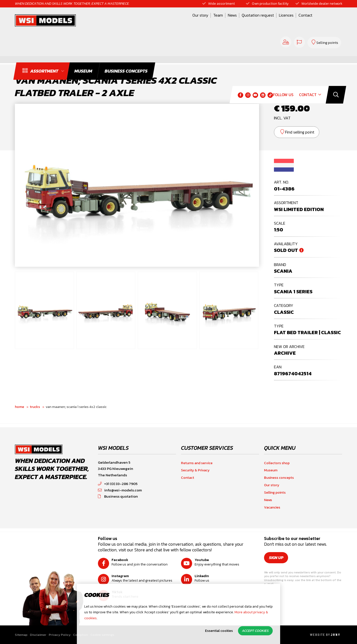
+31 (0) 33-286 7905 (118, 484)
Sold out (286, 250)
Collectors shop (277, 463)
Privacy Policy (60, 635)
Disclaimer (38, 635)
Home (19, 407)
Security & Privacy (195, 470)
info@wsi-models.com (120, 490)
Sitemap (21, 635)
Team (165, 21)
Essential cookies (219, 631)
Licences (233, 21)
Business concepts (279, 478)
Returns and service (197, 463)
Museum (271, 470)
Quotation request (205, 21)
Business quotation (118, 496)
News (179, 21)
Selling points (275, 493)
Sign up (276, 558)
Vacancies (272, 507)
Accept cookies (255, 631)
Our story (147, 21)
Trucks (35, 407)
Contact (252, 21)
